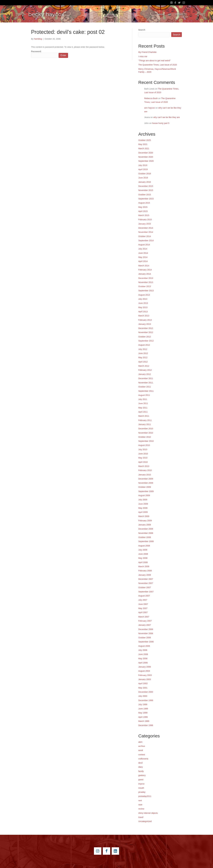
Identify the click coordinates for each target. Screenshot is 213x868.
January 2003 (145, 679)
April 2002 (143, 683)
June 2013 (143, 303)
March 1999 (144, 721)
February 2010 (145, 470)
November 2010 (146, 433)
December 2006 (146, 629)
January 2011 (145, 424)
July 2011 (143, 399)
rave (140, 805)
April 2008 (143, 562)
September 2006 (146, 642)
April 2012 (143, 362)
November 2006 (146, 633)
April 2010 (143, 462)
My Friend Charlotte (147, 52)
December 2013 (146, 278)
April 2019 (143, 169)
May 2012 (143, 357)
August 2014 (144, 245)
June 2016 (143, 178)
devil (140, 763)
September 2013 (146, 291)
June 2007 (143, 604)
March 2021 (144, 148)
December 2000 (146, 692)
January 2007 (145, 625)
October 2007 (145, 587)
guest (141, 780)
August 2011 (144, 395)
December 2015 (146, 186)
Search (142, 30)
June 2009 (143, 504)
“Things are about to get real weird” (154, 61)
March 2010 (144, 466)
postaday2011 (145, 796)
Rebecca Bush (151, 98)
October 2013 (145, 286)
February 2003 (145, 675)
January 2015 (145, 224)
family (141, 771)
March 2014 (144, 266)
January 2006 (145, 667)
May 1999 (143, 713)
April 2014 (143, 261)
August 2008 (144, 546)
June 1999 (143, 709)
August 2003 (144, 671)
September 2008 (146, 541)
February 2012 (145, 370)
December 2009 (146, 479)
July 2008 (143, 550)
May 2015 (143, 207)
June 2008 (143, 554)
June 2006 (143, 654)
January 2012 (145, 374)
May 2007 (143, 608)
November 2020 (146, 157)
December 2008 (146, 529)
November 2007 (146, 583)
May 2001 (143, 688)
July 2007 (143, 600)
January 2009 (145, 525)
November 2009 (146, 483)
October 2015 (145, 195)
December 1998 (146, 725)
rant (140, 800)
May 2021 (143, 144)
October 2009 (145, 487)
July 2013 (143, 299)
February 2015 (145, 220)
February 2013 (145, 320)
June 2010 (143, 454)
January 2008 (145, 575)
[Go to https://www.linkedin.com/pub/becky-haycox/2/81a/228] (115, 851)
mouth (141, 788)
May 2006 (143, 659)
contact (179, 14)
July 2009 (143, 500)
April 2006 (143, 663)
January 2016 (145, 182)
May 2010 (143, 458)
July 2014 (143, 249)
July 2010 (143, 450)
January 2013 (145, 324)
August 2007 (144, 596)
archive (142, 746)
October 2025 (145, 140)
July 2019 (143, 165)
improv (141, 784)
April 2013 (143, 312)
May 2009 (143, 508)
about (161, 14)
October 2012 (145, 337)
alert (140, 742)
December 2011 (146, 378)
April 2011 (143, 412)
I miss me (143, 56)
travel (141, 817)
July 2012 (143, 349)
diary (141, 767)
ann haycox (150, 108)
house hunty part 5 (161, 123)
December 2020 (146, 153)
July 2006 (143, 650)
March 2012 (144, 366)
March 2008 (144, 567)
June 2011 (143, 403)
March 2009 (144, 516)
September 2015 (146, 199)
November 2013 (146, 282)
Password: (45, 54)
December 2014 (146, 228)
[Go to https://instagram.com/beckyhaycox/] (98, 851)
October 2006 (145, 638)
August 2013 (144, 295)
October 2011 (145, 387)
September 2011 (146, 391)
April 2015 (143, 211)
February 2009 (145, 521)
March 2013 (144, 316)
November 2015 (146, 190)
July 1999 (143, 704)
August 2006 (144, 646)
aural (141, 750)
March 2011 (144, 416)
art (170, 14)
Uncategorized (145, 821)
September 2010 (146, 441)
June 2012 (143, 353)
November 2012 (146, 332)
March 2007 (144, 617)
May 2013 (143, 307)
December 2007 (146, 579)
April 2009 (143, 512)
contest (142, 755)
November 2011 (146, 383)
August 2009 (144, 495)
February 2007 (145, 621)
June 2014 (143, 253)
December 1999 (146, 700)
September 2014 (146, 240)
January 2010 (145, 475)
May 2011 (143, 408)
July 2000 (143, 696)
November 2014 (146, 232)
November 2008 (146, 533)
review (141, 809)
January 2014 (145, 274)
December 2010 (146, 429)
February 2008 (145, 571)
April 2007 (143, 612)
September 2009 (146, 491)
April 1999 (143, 717)
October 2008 (145, 537)
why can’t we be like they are (167, 117)
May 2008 (143, 558)
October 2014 (145, 236)
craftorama (143, 759)
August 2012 (144, 345)
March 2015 (144, 215)
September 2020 (146, 161)
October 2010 (145, 437)
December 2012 (146, 328)
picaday (142, 792)
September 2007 (146, 592)
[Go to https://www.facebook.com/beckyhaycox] (106, 851)
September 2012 (146, 341)
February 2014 (145, 270)
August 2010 (144, 445)
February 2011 (145, 420)
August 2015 (144, 203)
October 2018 (145, 174)
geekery (142, 775)
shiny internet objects (148, 813)
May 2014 (143, 257)
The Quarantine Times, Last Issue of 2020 (158, 65)
